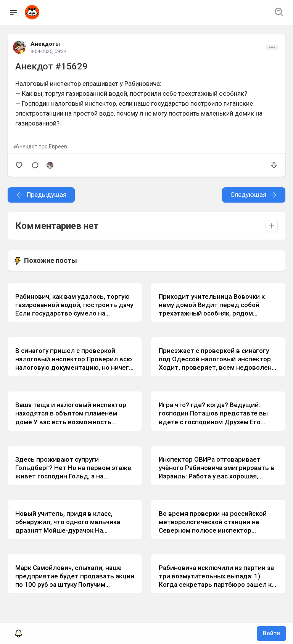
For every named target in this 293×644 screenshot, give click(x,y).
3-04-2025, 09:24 (48, 51)
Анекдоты (45, 44)
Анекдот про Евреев (41, 147)
